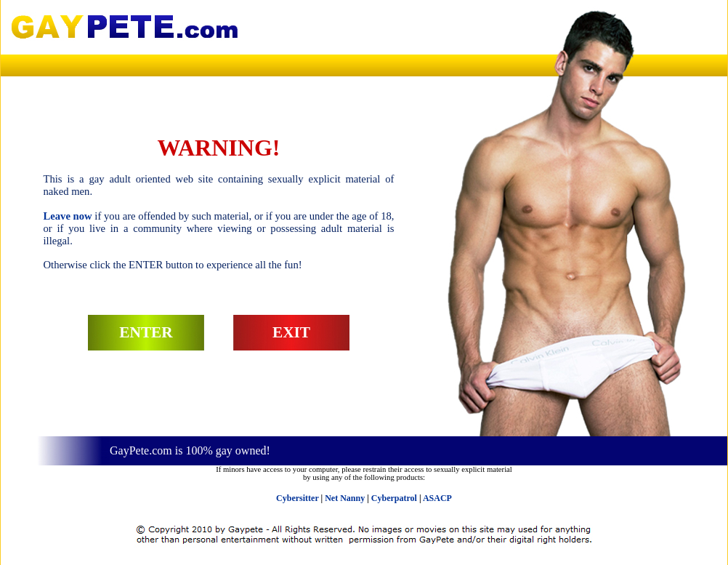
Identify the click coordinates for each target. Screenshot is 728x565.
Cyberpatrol (394, 498)
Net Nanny (345, 498)
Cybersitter (297, 498)
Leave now (68, 216)
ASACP (437, 498)
